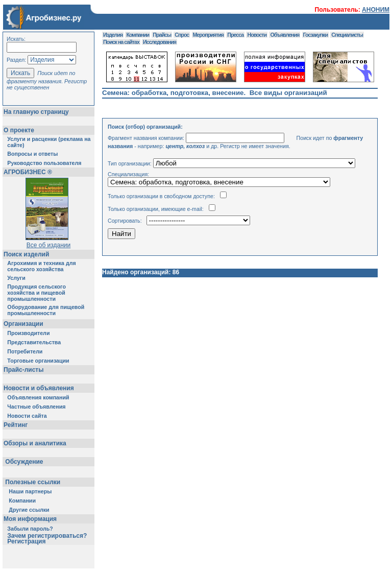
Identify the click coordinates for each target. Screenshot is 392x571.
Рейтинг (16, 425)
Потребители (25, 351)
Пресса (235, 35)
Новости (257, 35)
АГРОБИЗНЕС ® (28, 172)
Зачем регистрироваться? (47, 536)
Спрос (182, 35)
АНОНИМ (376, 10)
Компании (22, 501)
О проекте (19, 130)
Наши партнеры (30, 491)
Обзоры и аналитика (35, 443)
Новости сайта (27, 416)
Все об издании (49, 245)
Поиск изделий (26, 254)
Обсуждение (24, 462)
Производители (28, 333)
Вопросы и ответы (32, 154)
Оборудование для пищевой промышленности (46, 310)
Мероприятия (208, 35)
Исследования (160, 42)
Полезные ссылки (33, 482)
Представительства (34, 342)
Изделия (113, 35)
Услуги (16, 278)
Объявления (285, 35)
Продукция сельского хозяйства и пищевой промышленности (36, 293)
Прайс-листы (23, 370)
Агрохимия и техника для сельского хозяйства (41, 266)
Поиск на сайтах (121, 42)
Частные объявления (36, 407)
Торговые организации (38, 361)
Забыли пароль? (30, 529)
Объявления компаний (38, 397)
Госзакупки (315, 35)
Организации (23, 324)
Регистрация (26, 541)
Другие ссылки (29, 510)
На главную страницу (36, 112)
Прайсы (162, 35)
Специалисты (347, 35)
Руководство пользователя (44, 163)
